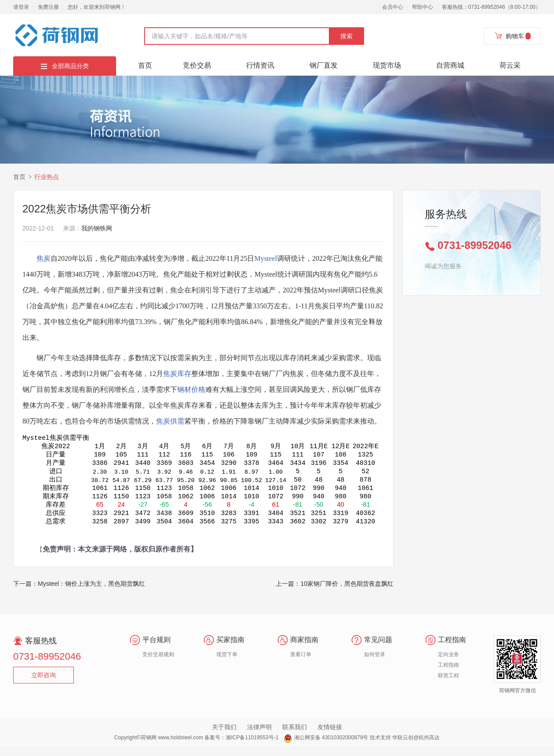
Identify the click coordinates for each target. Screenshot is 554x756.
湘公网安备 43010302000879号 (331, 747)
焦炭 (44, 258)
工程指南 (448, 675)
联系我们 (295, 737)
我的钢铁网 (97, 228)
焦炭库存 (177, 374)
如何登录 (375, 664)
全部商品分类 (65, 66)
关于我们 (224, 737)
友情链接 (330, 737)
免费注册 (48, 7)
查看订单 (301, 664)
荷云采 (510, 65)
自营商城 (450, 65)
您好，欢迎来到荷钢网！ (97, 7)
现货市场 (387, 65)
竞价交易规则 (158, 664)
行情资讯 (260, 65)
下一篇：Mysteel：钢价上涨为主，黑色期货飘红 (79, 593)
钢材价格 (191, 389)
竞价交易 (197, 65)
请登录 (21, 7)
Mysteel (266, 258)
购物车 (512, 36)
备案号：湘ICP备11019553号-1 (241, 747)
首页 (145, 65)
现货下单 (227, 664)
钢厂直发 (324, 65)
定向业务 (448, 664)
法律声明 (259, 737)
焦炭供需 (170, 421)
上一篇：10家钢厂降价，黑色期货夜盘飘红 (335, 593)
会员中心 (393, 7)
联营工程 (448, 685)
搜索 (346, 36)
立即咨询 (44, 685)
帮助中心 (423, 7)
